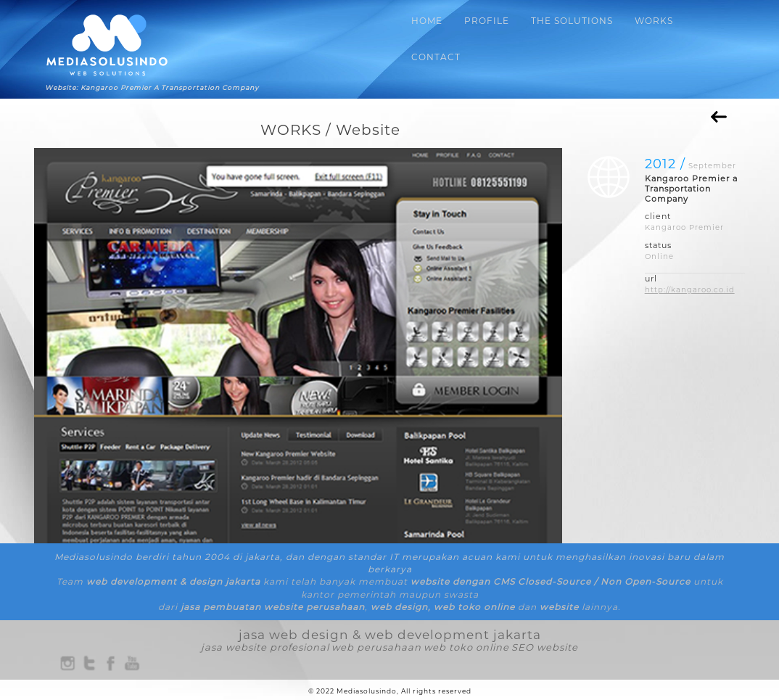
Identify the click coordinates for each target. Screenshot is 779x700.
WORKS (654, 21)
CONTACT (436, 57)
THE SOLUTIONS (572, 21)
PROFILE (487, 21)
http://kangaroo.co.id (690, 290)
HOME (427, 21)
